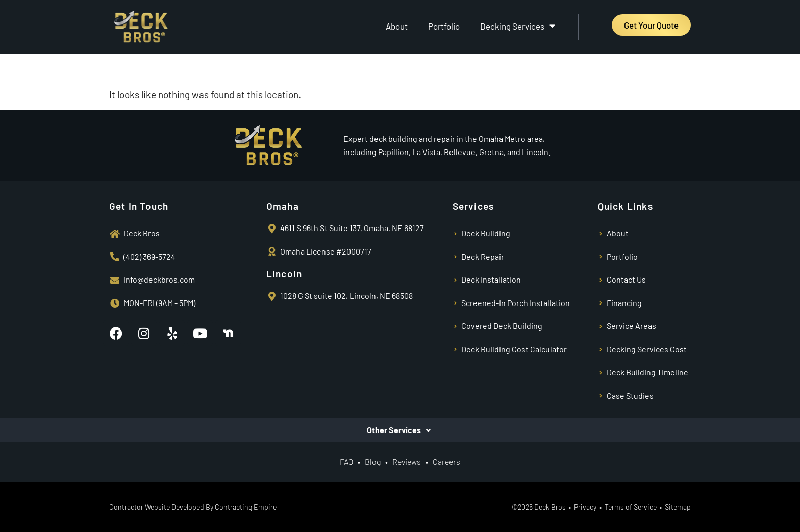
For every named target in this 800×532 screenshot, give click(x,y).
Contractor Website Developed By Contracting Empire (193, 507)
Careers (446, 461)
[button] (400, 430)
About (397, 26)
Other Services (394, 430)
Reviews (407, 461)
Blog (373, 461)
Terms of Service (631, 507)
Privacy (585, 507)
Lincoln (284, 274)
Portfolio (444, 26)
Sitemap (678, 507)
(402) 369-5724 (149, 256)
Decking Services (518, 26)
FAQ (346, 461)
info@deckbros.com (159, 279)
